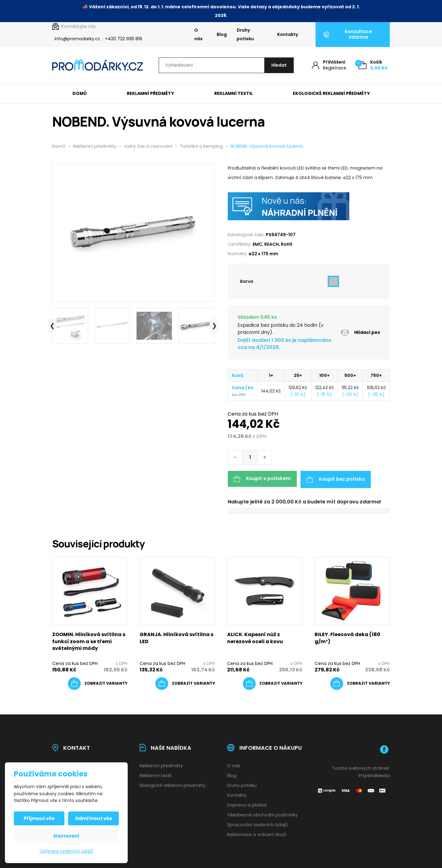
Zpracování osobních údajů (257, 824)
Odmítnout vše (93, 818)
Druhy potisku (245, 34)
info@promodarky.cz (77, 39)
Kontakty (288, 34)
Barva (247, 282)
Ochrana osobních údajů (66, 851)
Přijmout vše (40, 818)
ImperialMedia (374, 775)
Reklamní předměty (150, 94)
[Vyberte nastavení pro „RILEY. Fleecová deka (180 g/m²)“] (360, 682)
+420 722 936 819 (124, 39)
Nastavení (66, 836)
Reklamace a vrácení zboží (257, 833)
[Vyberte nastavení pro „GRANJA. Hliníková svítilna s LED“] (185, 682)
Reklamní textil (233, 94)
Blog (222, 34)
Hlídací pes (360, 333)
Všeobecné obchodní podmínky (262, 814)
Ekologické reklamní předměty (331, 94)
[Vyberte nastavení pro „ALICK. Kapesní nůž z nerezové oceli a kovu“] (273, 682)
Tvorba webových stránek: (361, 767)
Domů (79, 94)
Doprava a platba (247, 804)
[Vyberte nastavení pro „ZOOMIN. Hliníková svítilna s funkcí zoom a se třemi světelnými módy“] (98, 682)
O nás (198, 34)
